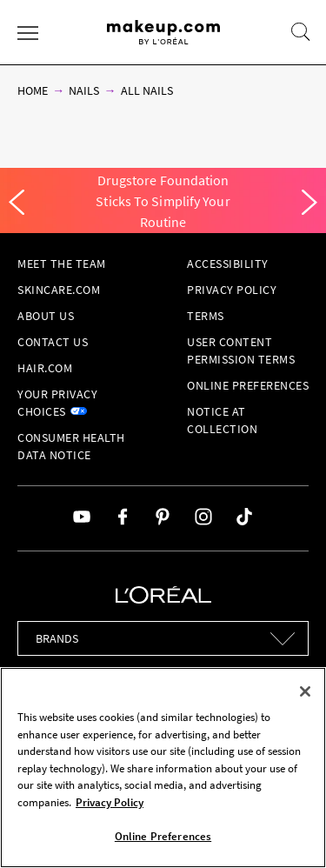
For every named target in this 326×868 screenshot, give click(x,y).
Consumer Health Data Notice (71, 446)
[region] (163, 768)
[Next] (309, 203)
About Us (46, 316)
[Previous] (17, 203)
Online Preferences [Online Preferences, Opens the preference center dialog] (163, 836)
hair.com (45, 368)
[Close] (305, 691)
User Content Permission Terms (241, 351)
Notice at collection (222, 420)
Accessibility (228, 264)
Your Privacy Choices (57, 403)
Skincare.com (59, 290)
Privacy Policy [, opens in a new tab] (110, 802)
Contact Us (53, 342)
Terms (206, 316)
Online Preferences (248, 385)
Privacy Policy (232, 290)
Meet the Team (62, 264)
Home (33, 90)
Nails (84, 90)
